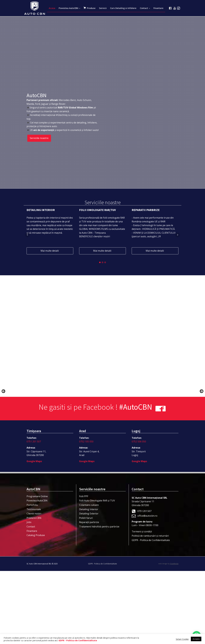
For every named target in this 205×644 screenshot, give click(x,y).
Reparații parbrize (89, 595)
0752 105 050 (86, 515)
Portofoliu (32, 578)
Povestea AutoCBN (68, 8)
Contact (144, 8)
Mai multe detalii (50, 251)
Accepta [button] (196, 639)
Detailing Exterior (89, 587)
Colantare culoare (89, 578)
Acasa (52, 8)
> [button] (201, 428)
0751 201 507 (34, 515)
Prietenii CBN (34, 591)
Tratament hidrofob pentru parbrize (99, 600)
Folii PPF (84, 569)
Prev (27, 235)
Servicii (103, 8)
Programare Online (37, 569)
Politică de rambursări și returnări (150, 609)
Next (178, 235)
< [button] (4, 428)
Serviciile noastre (39, 138)
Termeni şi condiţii (142, 605)
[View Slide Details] (37, 429)
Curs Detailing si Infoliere (123, 8)
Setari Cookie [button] (182, 639)
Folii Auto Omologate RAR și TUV (97, 574)
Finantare (158, 8)
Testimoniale (34, 582)
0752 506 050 (139, 515)
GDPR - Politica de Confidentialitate (151, 613)
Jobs (29, 595)
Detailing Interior (89, 582)
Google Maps (34, 534)
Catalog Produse (36, 608)
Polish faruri (86, 591)
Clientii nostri (34, 587)
